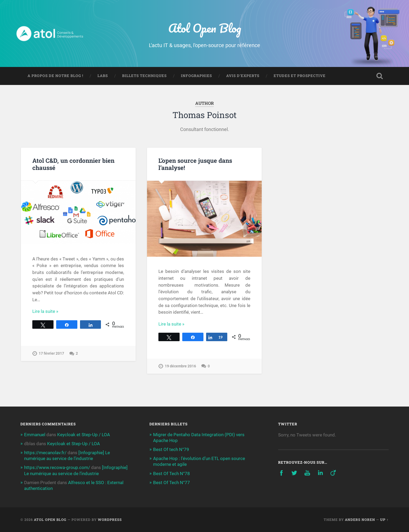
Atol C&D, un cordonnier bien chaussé (73, 164)
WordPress (110, 520)
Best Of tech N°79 (171, 449)
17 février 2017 (51, 353)
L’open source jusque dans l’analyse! (195, 164)
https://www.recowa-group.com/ (57, 467)
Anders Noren (360, 520)
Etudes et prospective (300, 76)
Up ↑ (384, 520)
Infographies (196, 76)
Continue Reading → (53, 311)
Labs (103, 76)
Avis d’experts (243, 76)
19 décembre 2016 (180, 366)
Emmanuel (35, 435)
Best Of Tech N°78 (172, 474)
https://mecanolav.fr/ (45, 453)
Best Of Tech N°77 (172, 483)
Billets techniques (144, 76)
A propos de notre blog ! (55, 76)
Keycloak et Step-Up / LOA (84, 435)
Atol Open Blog (205, 28)
